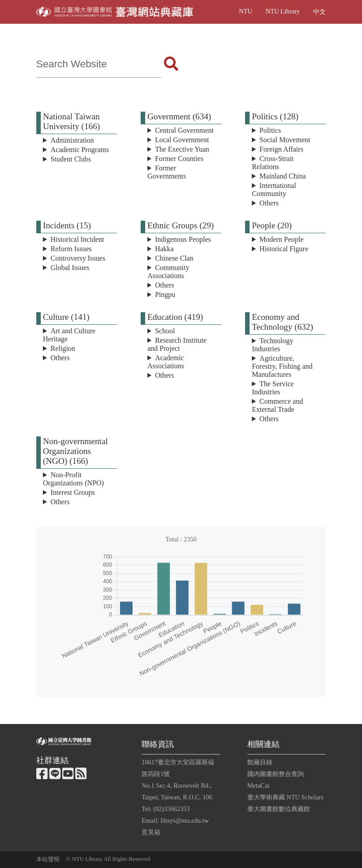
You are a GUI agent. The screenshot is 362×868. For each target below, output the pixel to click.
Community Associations (168, 272)
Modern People (281, 239)
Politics (270, 130)
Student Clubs (71, 159)
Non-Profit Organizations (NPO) (73, 479)
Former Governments (167, 172)
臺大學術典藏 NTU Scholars (285, 797)
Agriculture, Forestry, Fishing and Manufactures (282, 366)
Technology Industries (272, 345)
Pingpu (165, 294)
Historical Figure (284, 249)
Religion (63, 348)
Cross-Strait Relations (273, 163)
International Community (274, 190)
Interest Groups (73, 492)
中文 (319, 12)
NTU (246, 11)
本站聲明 (48, 859)
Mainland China (283, 176)
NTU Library (283, 11)
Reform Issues (71, 249)
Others (269, 203)
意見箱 (151, 832)
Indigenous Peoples (183, 239)
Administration (72, 140)
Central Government (184, 130)
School (165, 331)
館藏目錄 (260, 762)
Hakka (164, 249)
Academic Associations (166, 362)
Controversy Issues (78, 258)
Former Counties (179, 159)
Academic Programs (80, 150)
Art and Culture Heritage (69, 335)
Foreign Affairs (281, 149)
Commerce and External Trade (277, 405)
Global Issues (70, 268)
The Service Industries (273, 388)
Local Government (182, 140)
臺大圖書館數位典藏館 (279, 809)
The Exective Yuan (182, 149)
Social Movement (285, 140)
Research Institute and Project (177, 344)
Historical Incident (78, 239)
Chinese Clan (174, 258)
